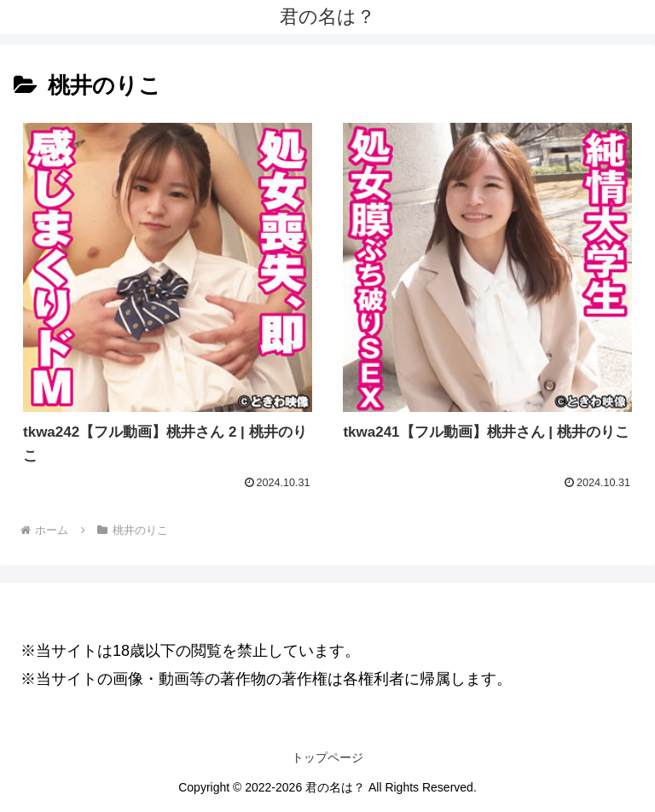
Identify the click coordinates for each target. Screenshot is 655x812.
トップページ (327, 757)
